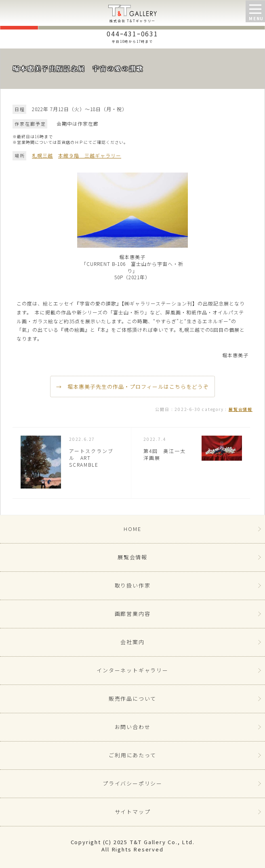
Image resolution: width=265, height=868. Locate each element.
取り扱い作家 (133, 585)
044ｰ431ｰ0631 (132, 36)
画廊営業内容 (133, 614)
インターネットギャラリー (132, 670)
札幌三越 (42, 155)
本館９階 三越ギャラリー (90, 155)
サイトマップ (133, 812)
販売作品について (132, 698)
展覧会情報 (241, 409)
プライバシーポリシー (132, 783)
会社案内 (132, 642)
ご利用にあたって (132, 755)
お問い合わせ (133, 727)
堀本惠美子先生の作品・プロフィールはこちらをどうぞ (138, 387)
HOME (132, 529)
